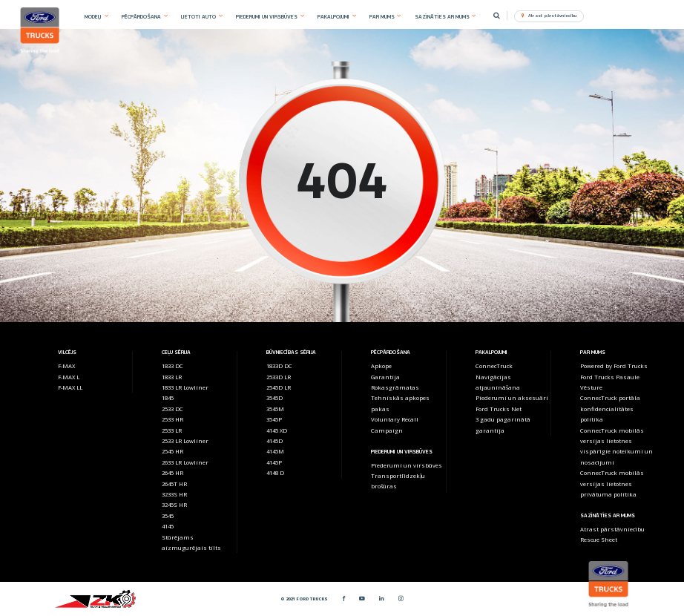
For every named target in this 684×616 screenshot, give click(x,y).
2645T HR (174, 484)
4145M (275, 451)
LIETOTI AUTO (198, 17)
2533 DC (172, 409)
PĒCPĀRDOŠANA (141, 17)
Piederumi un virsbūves (407, 465)
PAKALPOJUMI (333, 17)
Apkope (381, 366)
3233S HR (174, 494)
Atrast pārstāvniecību (612, 529)
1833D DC (279, 366)
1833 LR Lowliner (185, 387)
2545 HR (172, 451)
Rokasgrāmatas (395, 387)
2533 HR (172, 419)
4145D (274, 441)
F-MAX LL (70, 387)
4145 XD (277, 430)
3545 (168, 516)
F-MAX (66, 366)
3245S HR (174, 505)
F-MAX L (69, 377)
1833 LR (172, 377)
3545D (274, 398)
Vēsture (591, 387)
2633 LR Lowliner (185, 462)
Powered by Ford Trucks (614, 366)
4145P (274, 462)
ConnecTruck (494, 366)
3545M (275, 409)
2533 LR (172, 430)
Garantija (385, 377)
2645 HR (172, 473)
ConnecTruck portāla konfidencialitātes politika (610, 409)
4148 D (275, 473)
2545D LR (279, 387)
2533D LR (279, 377)
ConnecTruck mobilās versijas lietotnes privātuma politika (612, 484)
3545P (274, 419)
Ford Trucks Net (499, 409)
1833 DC (172, 366)
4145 (168, 526)
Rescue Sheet (599, 540)
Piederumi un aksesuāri (512, 398)
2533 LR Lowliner (185, 441)
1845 (168, 398)
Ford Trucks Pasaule (610, 377)
